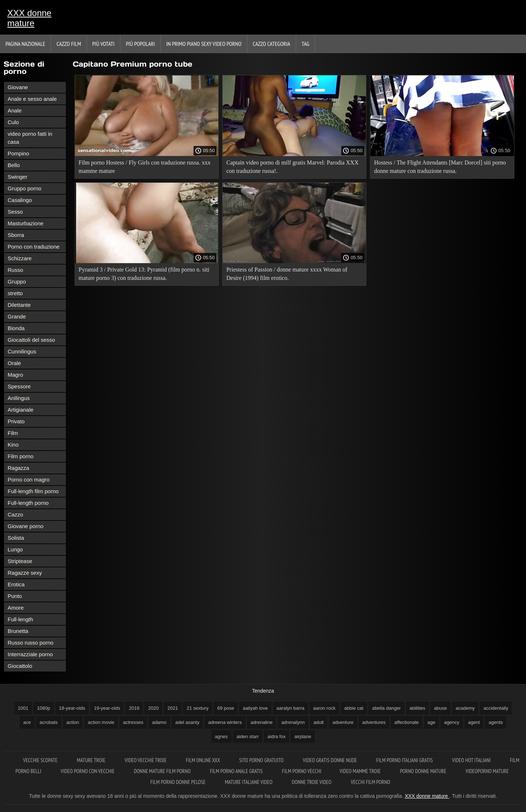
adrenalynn (293, 722)
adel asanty (188, 722)
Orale (14, 363)
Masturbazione (25, 223)
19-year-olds (107, 708)
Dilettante (19, 305)
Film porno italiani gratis (405, 760)
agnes (221, 736)
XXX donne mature (29, 18)
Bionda (16, 328)
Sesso (15, 212)
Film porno (21, 456)
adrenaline (262, 722)
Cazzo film (69, 44)
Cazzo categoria (272, 44)
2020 (153, 708)
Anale (15, 110)
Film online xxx (204, 760)
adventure (343, 722)
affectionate (407, 722)
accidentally (496, 708)
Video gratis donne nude (331, 760)
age (431, 722)
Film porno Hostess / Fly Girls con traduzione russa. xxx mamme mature (145, 167)
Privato (16, 421)
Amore (16, 608)
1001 (23, 708)
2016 (134, 708)
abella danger (386, 708)
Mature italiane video (249, 782)
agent (474, 722)
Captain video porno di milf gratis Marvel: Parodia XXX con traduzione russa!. (292, 167)
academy (465, 708)
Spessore (19, 386)
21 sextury (198, 708)
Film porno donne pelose (178, 782)
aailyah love (255, 708)
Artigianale (21, 410)
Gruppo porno (25, 188)
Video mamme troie (360, 771)
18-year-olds (72, 708)
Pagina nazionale (25, 44)
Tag (305, 44)
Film (13, 433)
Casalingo (20, 200)
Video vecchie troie (146, 760)
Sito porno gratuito (262, 760)
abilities (417, 708)
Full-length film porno (33, 491)
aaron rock (324, 708)
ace (27, 722)
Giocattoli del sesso (31, 340)
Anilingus (19, 398)
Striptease (20, 561)
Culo (13, 122)
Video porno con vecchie (88, 771)
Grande (17, 316)
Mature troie (92, 760)
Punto (15, 596)
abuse (440, 708)
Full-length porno (28, 503)
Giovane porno (25, 526)
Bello (14, 165)
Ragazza (18, 468)
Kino (13, 445)
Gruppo (17, 282)
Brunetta (18, 631)
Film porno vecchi (302, 771)
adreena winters (225, 722)
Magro (15, 375)
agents (496, 722)
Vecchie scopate (41, 760)
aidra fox (276, 736)
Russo (15, 270)
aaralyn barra (290, 708)
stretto (15, 293)
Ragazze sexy (25, 573)
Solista (16, 538)
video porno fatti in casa (30, 138)
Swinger (17, 177)
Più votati (103, 44)
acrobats (49, 722)
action (73, 722)
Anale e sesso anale (32, 99)
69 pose (226, 708)
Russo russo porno (31, 643)
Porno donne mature (424, 771)
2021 (173, 708)
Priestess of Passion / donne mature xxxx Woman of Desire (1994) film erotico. (287, 274)
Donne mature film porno (163, 771)
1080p (44, 708)
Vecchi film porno (370, 782)
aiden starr (248, 736)
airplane (303, 736)
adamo (159, 722)
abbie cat (354, 708)
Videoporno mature (487, 771)
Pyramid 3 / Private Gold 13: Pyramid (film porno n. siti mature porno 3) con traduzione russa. (144, 274)
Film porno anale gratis (237, 771)
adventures (374, 722)
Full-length (20, 619)
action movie (101, 722)
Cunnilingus (22, 351)
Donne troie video (312, 782)
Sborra (16, 235)
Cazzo (15, 514)
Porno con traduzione (34, 247)
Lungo (15, 549)
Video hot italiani (472, 760)
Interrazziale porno (30, 654)
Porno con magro (29, 480)
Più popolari (140, 44)
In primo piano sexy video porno (204, 44)
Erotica (16, 584)
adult (319, 722)
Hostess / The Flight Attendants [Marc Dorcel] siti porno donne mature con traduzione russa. (440, 167)
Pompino (18, 153)
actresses (133, 722)
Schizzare (20, 258)
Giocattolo (20, 666)
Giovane (18, 87)
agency (452, 722)
